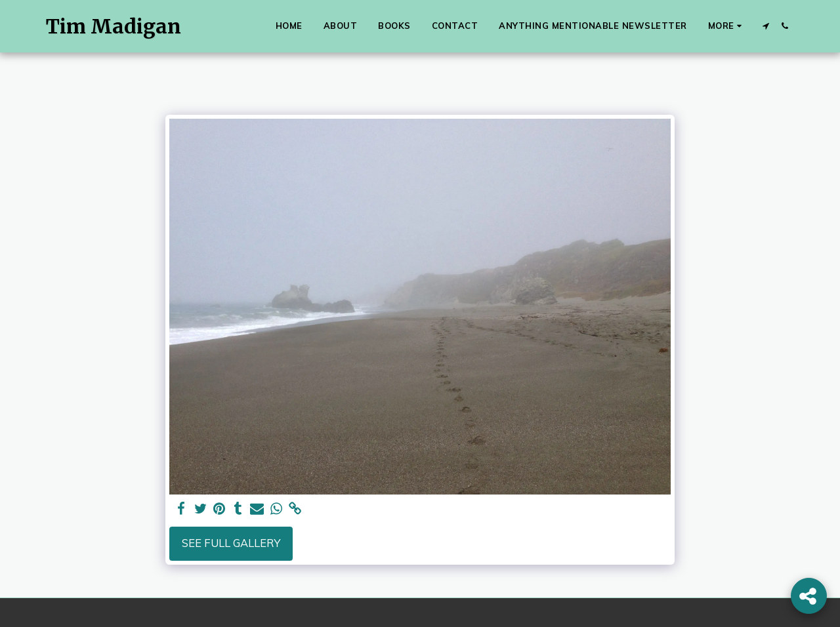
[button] (766, 26)
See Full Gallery (231, 543)
